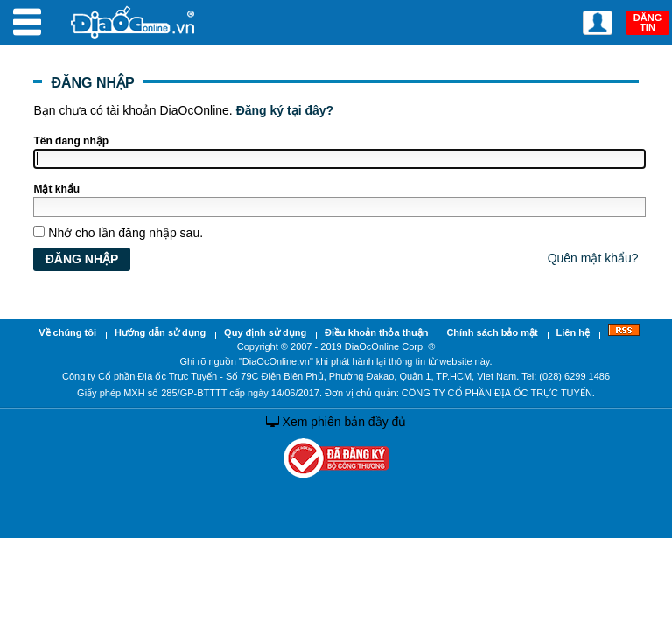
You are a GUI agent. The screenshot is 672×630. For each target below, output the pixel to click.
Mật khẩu (56, 189)
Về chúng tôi (67, 332)
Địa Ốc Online (134, 22)
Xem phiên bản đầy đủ (336, 422)
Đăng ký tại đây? (285, 110)
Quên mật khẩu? (593, 258)
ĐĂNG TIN (647, 22)
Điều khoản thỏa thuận (376, 332)
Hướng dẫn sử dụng (160, 332)
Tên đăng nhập (71, 141)
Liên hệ (573, 332)
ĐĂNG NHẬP (92, 83)
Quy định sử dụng (265, 332)
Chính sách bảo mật (492, 332)
